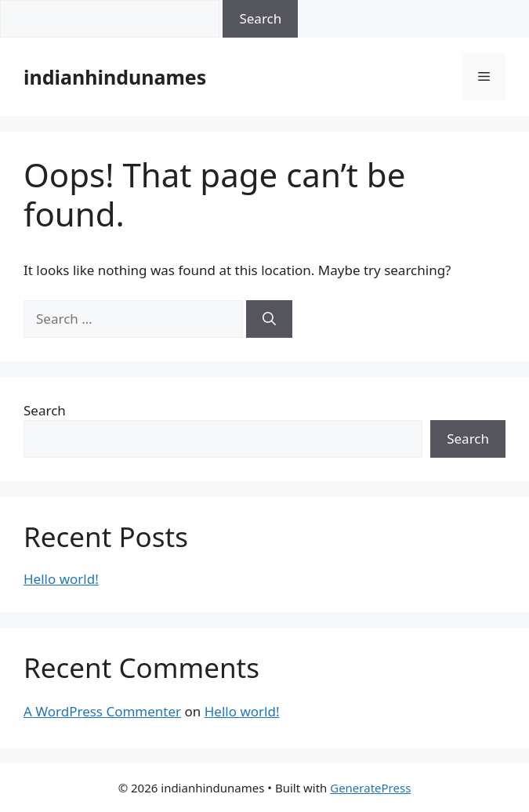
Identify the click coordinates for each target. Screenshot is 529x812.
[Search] (269, 319)
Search (45, 410)
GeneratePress (370, 788)
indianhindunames (115, 77)
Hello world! (61, 579)
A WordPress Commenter (102, 711)
